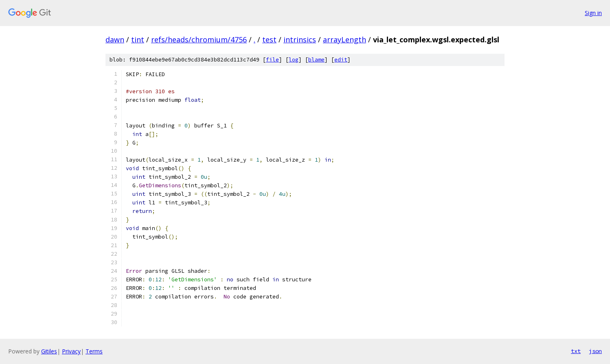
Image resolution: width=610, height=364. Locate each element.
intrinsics (300, 39)
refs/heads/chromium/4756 (199, 39)
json (595, 351)
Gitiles (49, 351)
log (294, 60)
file (272, 60)
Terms (94, 351)
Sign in (593, 13)
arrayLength (344, 39)
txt (576, 351)
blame (316, 60)
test (269, 39)
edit (341, 60)
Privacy (71, 351)
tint (138, 39)
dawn (115, 39)
